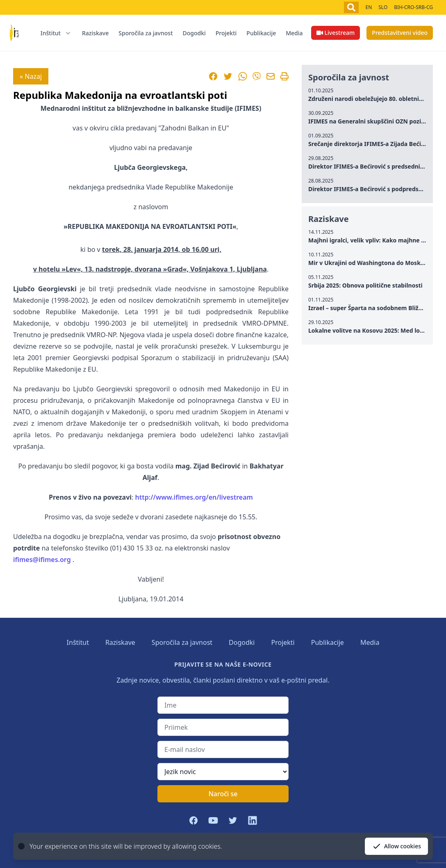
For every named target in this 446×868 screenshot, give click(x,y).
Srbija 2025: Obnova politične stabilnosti (365, 285)
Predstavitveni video (400, 33)
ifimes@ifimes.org (42, 560)
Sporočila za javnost (146, 33)
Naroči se (223, 794)
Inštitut (78, 642)
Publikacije (261, 33)
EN (369, 7)
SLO (383, 7)
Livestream (336, 33)
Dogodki (194, 33)
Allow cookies (396, 846)
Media (294, 33)
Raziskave (95, 33)
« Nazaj (31, 76)
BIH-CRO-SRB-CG (413, 7)
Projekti (226, 33)
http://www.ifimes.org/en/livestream (194, 497)
